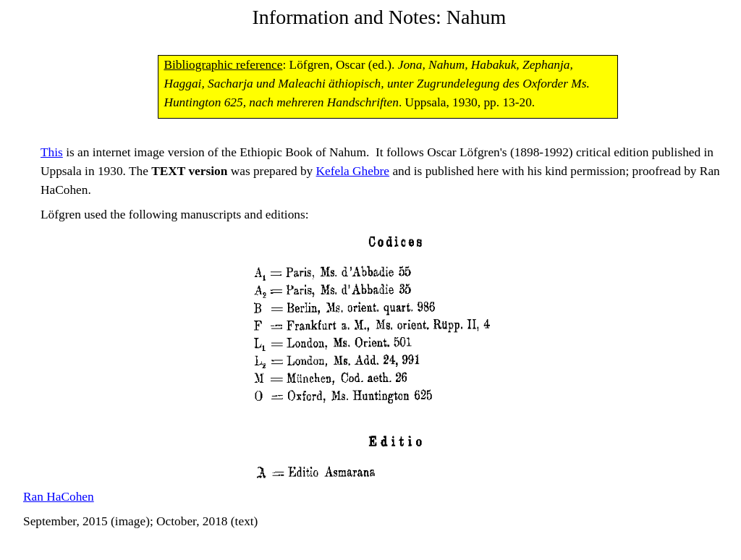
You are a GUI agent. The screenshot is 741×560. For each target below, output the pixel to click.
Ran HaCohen (59, 497)
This (52, 152)
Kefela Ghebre (353, 171)
